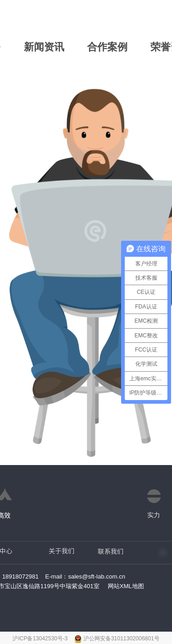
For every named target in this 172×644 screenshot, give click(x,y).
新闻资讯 (44, 47)
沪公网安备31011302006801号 (121, 639)
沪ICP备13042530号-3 (41, 639)
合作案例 (107, 47)
